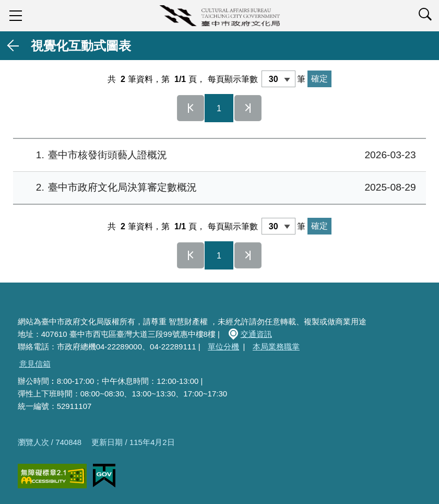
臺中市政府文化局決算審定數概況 (218, 188)
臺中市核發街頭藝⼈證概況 (218, 155)
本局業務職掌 (276, 347)
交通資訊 (256, 334)
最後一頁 (248, 108)
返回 (14, 46)
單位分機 (223, 347)
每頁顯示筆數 (233, 79)
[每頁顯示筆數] (278, 79)
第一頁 (191, 108)
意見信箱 (35, 364)
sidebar (16, 16)
